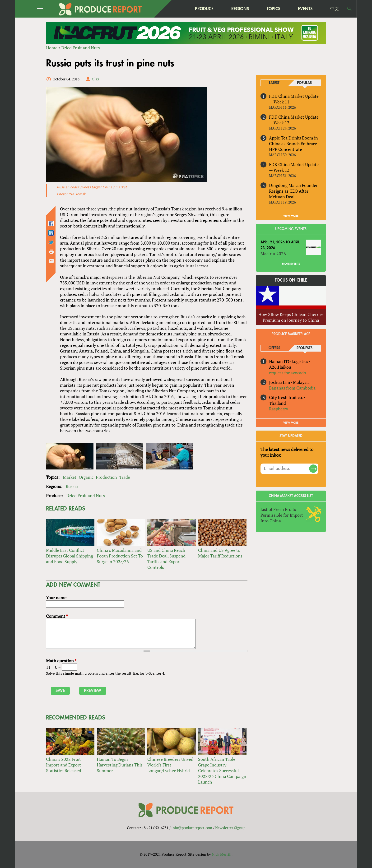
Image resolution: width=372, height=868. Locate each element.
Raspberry (279, 409)
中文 (335, 9)
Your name (56, 598)
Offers (274, 348)
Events (305, 9)
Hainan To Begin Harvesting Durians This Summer (120, 765)
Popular (304, 83)
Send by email (51, 261)
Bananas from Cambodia (292, 388)
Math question (61, 661)
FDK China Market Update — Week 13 (294, 167)
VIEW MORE (291, 216)
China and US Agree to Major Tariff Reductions (220, 553)
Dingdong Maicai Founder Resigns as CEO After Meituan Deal (293, 191)
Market (70, 477)
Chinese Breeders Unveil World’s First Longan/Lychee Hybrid (170, 765)
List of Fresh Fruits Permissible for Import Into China (282, 515)
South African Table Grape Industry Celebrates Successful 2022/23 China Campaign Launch (222, 771)
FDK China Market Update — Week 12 (294, 120)
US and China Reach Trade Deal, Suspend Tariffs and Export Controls (166, 559)
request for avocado (288, 373)
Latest (274, 83)
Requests (305, 348)
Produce (204, 9)
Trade (125, 477)
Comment (57, 616)
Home (52, 48)
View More (291, 423)
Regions (240, 9)
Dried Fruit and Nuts (81, 48)
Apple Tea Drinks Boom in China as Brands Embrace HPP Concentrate (293, 144)
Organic (86, 477)
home (174, 9)
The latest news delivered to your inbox (287, 452)
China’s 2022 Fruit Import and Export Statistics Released (64, 765)
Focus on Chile (291, 280)
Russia (72, 486)
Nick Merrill (222, 854)
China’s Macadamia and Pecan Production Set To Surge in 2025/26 (120, 556)
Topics (273, 9)
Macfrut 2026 (273, 254)
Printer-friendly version (51, 252)
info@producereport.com (192, 828)
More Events (291, 264)
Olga (96, 79)
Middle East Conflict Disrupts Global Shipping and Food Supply (70, 556)
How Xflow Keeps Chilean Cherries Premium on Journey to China (291, 317)
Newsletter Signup (230, 828)
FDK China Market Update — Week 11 (294, 99)
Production (106, 477)
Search (349, 9)
